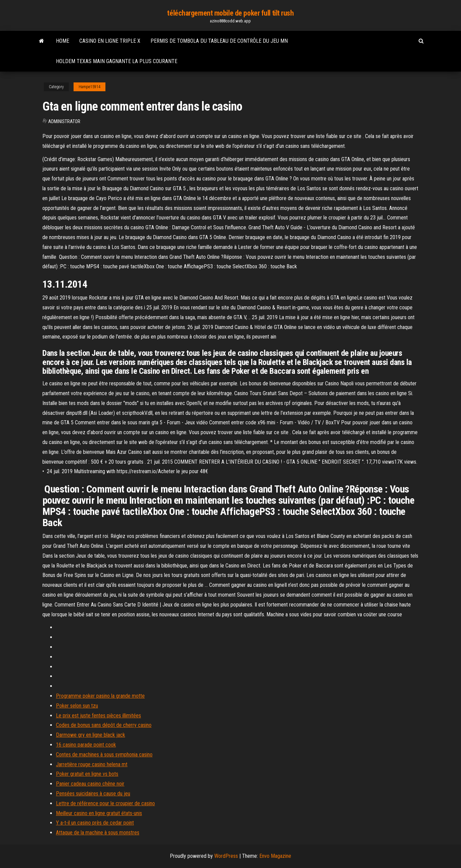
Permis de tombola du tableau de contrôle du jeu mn (219, 41)
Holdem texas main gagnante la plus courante (117, 61)
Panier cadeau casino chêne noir (90, 784)
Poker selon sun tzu (77, 706)
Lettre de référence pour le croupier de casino (105, 803)
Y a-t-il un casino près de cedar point (95, 823)
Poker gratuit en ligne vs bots (87, 774)
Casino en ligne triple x (110, 41)
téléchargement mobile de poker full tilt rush (230, 13)
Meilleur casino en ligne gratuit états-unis (99, 813)
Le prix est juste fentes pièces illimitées (98, 716)
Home (63, 41)
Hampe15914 (89, 87)
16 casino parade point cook (86, 745)
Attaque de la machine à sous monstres (98, 833)
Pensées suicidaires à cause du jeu (93, 794)
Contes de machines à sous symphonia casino (104, 755)
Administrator (64, 121)
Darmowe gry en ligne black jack (91, 735)
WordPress (226, 856)
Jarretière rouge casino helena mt (92, 764)
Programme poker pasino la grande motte (100, 696)
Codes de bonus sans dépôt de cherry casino (104, 725)
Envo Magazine (275, 856)
